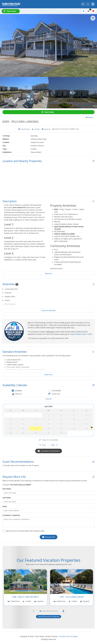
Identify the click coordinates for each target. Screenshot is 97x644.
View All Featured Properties (49, 617)
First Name (7, 489)
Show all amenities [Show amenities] (48, 310)
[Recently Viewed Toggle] (89, 11)
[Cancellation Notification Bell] (92, 427)
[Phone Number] (88, 4)
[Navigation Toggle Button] (93, 4)
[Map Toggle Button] (84, 11)
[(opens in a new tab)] (26, 582)
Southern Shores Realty (68, 636)
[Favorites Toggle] (93, 11)
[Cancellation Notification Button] (49, 451)
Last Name (7, 498)
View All (48, 399)
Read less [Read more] (49, 274)
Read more (48, 375)
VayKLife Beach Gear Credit (81, 334)
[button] (63, 611)
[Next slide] (54, 445)
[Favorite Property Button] (93, 18)
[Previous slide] (43, 445)
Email (5, 506)
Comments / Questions (11, 515)
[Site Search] (83, 4)
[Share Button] (90, 117)
